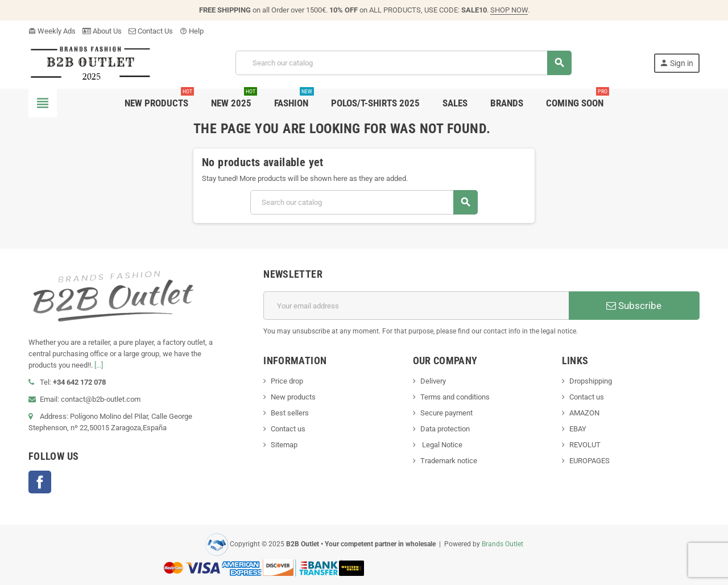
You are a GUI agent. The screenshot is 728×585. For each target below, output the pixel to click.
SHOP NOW (509, 10)
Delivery (433, 381)
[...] (99, 365)
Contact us (288, 429)
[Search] (403, 63)
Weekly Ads (52, 31)
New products (293, 397)
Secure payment (446, 413)
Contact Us (151, 31)
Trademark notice (449, 461)
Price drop (287, 381)
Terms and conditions (455, 397)
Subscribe (634, 306)
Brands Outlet (502, 544)
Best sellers (290, 413)
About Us (102, 31)
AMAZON (584, 413)
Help (192, 31)
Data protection (445, 429)
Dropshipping (591, 381)
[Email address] (416, 306)
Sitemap (284, 445)
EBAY (578, 429)
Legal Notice (441, 445)
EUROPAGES (590, 461)
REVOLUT (585, 445)
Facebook (40, 482)
